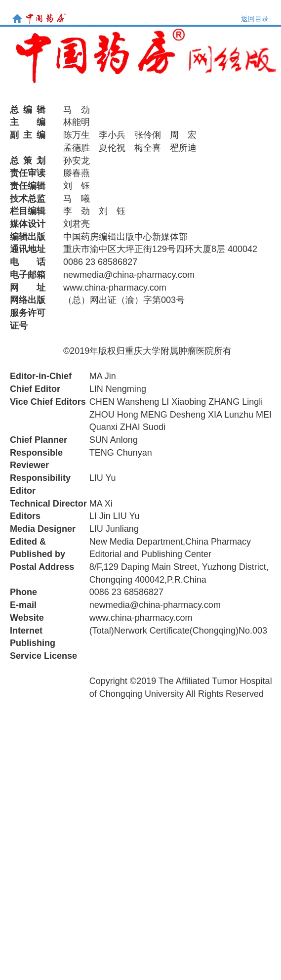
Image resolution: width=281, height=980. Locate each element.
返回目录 (255, 19)
